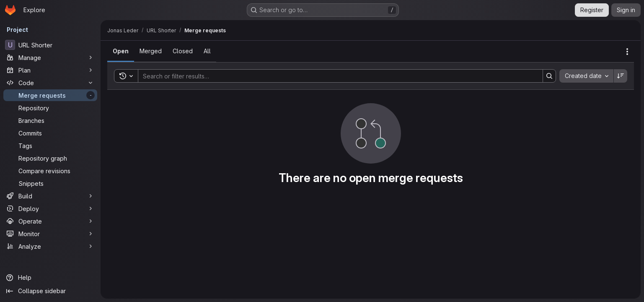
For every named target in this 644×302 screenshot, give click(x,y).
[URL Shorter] (50, 45)
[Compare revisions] (50, 171)
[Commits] (50, 133)
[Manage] (50, 57)
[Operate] (50, 221)
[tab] (121, 51)
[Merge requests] (50, 95)
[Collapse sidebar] (50, 291)
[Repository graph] (50, 158)
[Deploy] (50, 208)
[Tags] (50, 146)
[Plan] (50, 70)
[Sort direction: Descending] (621, 76)
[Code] (50, 83)
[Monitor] (50, 234)
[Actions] (627, 52)
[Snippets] (50, 183)
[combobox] (586, 76)
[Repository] (50, 108)
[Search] (336, 76)
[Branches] (50, 120)
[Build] (50, 196)
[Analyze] (50, 246)
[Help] (50, 278)
